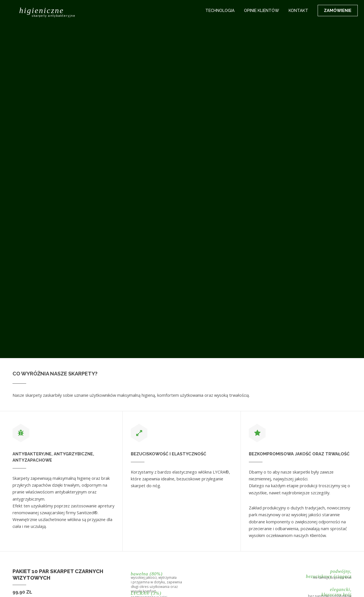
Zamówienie (338, 10)
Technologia (220, 10)
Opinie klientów (261, 10)
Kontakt (298, 10)
